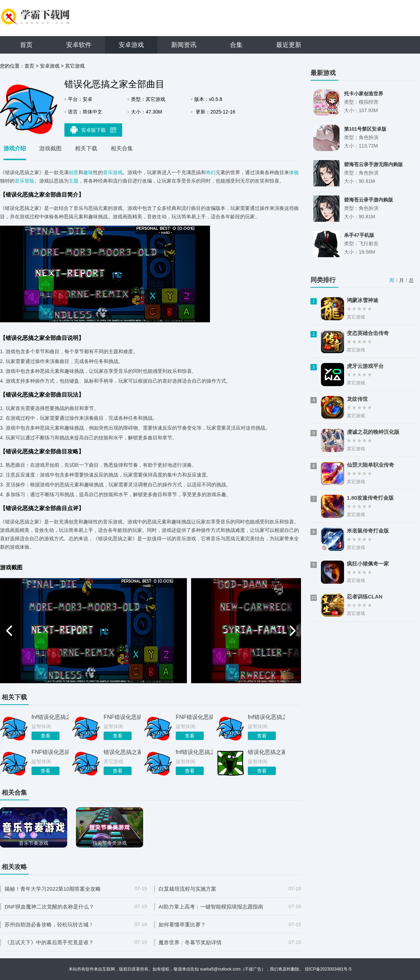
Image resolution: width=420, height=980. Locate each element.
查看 (45, 736)
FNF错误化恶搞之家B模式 (50, 752)
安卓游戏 (131, 45)
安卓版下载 (93, 130)
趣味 (88, 172)
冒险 (29, 181)
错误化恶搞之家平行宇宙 (122, 752)
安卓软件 (79, 45)
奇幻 (211, 172)
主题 (73, 181)
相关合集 (122, 148)
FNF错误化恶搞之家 (122, 717)
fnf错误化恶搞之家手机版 (266, 717)
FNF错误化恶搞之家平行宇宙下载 (194, 717)
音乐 (20, 181)
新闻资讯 (184, 45)
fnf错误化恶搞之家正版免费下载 (194, 752)
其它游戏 (75, 66)
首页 (26, 45)
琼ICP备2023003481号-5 (328, 969)
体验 (294, 172)
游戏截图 (50, 148)
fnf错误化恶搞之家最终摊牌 (50, 717)
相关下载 (86, 148)
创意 (73, 172)
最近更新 (289, 45)
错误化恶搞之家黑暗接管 (266, 752)
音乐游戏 (113, 172)
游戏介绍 (15, 148)
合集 (236, 45)
